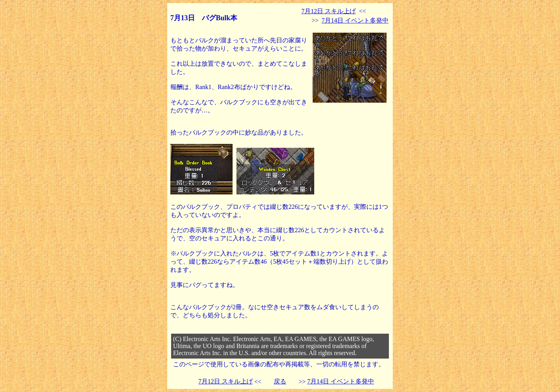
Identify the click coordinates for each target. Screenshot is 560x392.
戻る (280, 381)
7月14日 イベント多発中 (355, 20)
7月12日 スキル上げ (329, 11)
